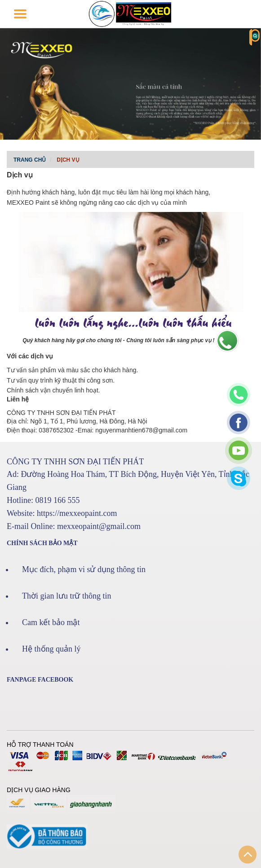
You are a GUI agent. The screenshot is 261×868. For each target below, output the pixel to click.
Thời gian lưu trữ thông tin (67, 596)
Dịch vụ (68, 160)
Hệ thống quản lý (51, 649)
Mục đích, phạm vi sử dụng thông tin (84, 569)
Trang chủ (30, 160)
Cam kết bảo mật (51, 622)
